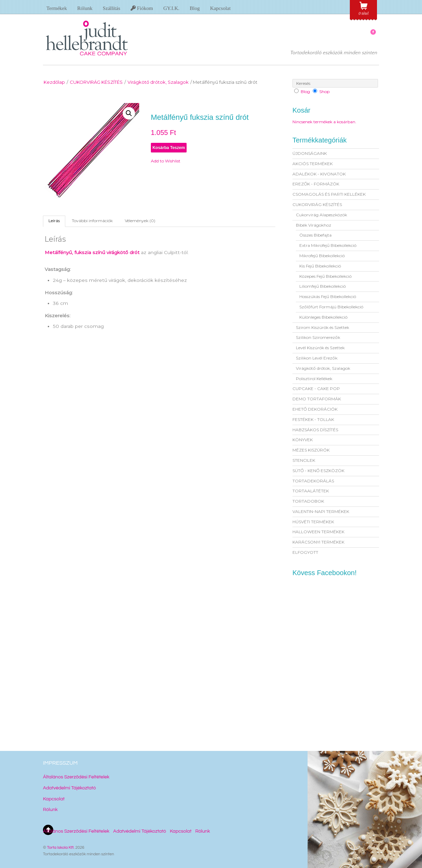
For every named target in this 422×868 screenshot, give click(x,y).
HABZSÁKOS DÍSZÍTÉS (315, 430)
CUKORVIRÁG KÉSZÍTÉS (96, 82)
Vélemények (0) (140, 221)
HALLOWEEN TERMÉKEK (318, 532)
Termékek (57, 8)
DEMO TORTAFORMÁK (317, 399)
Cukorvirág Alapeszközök (321, 215)
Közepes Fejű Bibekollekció (325, 276)
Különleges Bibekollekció (323, 317)
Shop (324, 92)
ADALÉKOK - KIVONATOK (319, 174)
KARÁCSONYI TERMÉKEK (318, 542)
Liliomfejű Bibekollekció (323, 286)
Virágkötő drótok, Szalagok (158, 82)
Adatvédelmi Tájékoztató (69, 788)
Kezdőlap (54, 82)
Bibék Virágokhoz (314, 225)
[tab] (54, 221)
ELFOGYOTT (305, 552)
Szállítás (112, 8)
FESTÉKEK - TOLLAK (313, 419)
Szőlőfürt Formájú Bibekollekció (331, 307)
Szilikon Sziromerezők (318, 337)
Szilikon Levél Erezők (317, 358)
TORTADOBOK (308, 501)
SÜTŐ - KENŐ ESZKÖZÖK (318, 471)
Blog (195, 8)
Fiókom (142, 8)
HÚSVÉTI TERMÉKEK (313, 522)
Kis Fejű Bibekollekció (320, 266)
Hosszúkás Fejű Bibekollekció (328, 296)
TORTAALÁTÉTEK (311, 491)
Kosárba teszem (169, 148)
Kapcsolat (220, 8)
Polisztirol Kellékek (314, 379)
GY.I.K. (171, 8)
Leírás (54, 221)
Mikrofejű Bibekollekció (322, 256)
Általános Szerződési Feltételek (76, 777)
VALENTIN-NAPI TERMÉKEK (321, 511)
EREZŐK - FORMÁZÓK (316, 184)
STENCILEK (304, 460)
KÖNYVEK (303, 440)
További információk (92, 221)
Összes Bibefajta (315, 235)
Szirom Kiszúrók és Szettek (323, 327)
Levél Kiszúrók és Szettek (320, 348)
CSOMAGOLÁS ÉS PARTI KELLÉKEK (329, 194)
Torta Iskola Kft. (61, 847)
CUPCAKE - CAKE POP (316, 389)
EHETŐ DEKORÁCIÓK (315, 409)
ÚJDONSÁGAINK (310, 153)
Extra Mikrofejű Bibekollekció (328, 245)
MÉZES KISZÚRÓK (311, 450)
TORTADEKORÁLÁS (313, 481)
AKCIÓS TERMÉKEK (313, 164)
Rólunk (85, 8)
